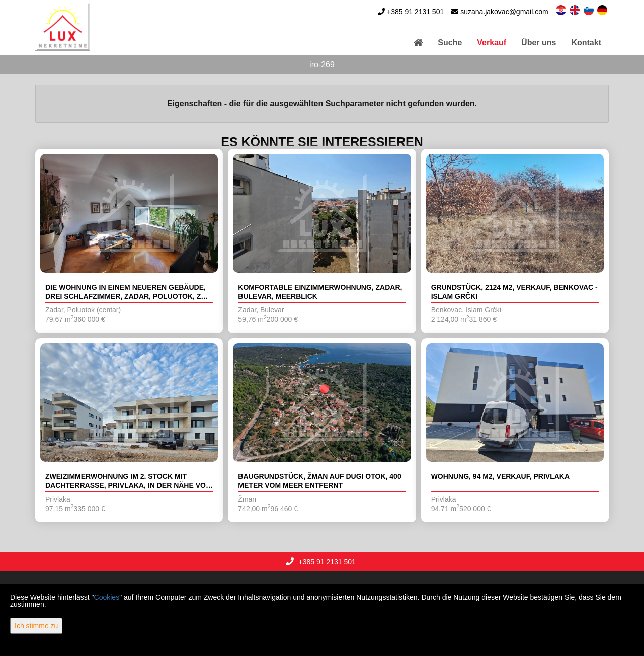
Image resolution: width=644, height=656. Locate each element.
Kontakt (586, 43)
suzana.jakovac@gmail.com (504, 12)
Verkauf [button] (492, 43)
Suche (450, 43)
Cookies (107, 597)
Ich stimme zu (36, 626)
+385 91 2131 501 (415, 12)
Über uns (539, 43)
